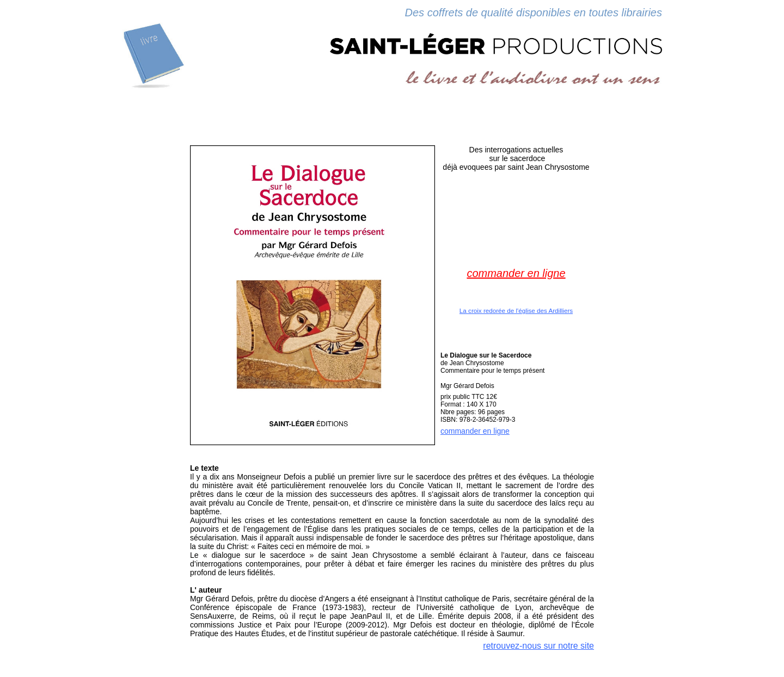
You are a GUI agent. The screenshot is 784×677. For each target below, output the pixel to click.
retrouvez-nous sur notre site (538, 646)
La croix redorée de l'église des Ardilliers (516, 310)
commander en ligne (516, 273)
